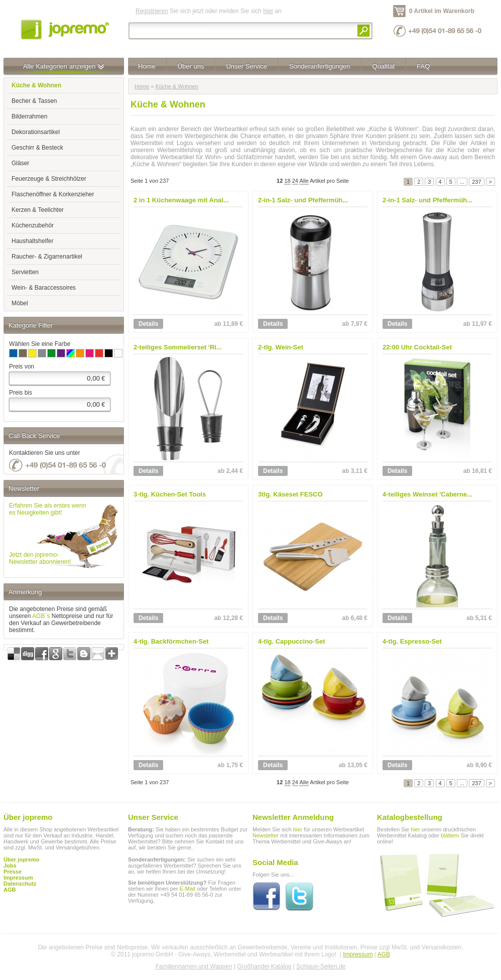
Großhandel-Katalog (264, 966)
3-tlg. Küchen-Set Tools (170, 494)
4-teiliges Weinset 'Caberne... (427, 494)
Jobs (10, 866)
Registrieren (152, 11)
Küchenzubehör (33, 225)
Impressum (358, 954)
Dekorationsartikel (36, 132)
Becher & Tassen (34, 101)
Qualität (384, 66)
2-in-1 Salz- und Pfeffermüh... (303, 200)
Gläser (20, 163)
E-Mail (187, 889)
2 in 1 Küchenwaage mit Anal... (181, 200)
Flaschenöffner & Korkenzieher (53, 194)
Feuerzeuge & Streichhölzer (49, 179)
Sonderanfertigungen (320, 66)
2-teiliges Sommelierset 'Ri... (178, 347)
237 (476, 182)
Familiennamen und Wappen (194, 966)
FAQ (423, 66)
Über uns (191, 66)
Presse (13, 872)
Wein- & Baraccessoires (44, 288)
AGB (10, 890)
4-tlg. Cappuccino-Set (292, 641)
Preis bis (21, 393)
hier (268, 11)
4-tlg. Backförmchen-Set (171, 641)
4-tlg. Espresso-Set (412, 641)
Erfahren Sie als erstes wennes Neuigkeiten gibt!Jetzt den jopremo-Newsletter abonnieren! (47, 534)
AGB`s (41, 616)
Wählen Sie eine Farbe (40, 344)
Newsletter (266, 835)
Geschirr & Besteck (37, 148)
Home (147, 66)
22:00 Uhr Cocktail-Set (417, 347)
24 (295, 181)
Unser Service (246, 66)
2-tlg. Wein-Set (281, 347)
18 (287, 181)
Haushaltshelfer (32, 241)
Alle (304, 181)
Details (148, 324)
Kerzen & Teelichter (38, 210)
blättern (450, 835)
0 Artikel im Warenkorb (442, 11)
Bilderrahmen (29, 116)
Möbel (20, 303)
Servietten (25, 272)
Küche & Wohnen (177, 86)
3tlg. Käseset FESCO (290, 494)
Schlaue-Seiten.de (321, 966)
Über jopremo (22, 860)
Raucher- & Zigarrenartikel (47, 257)
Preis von (22, 366)
